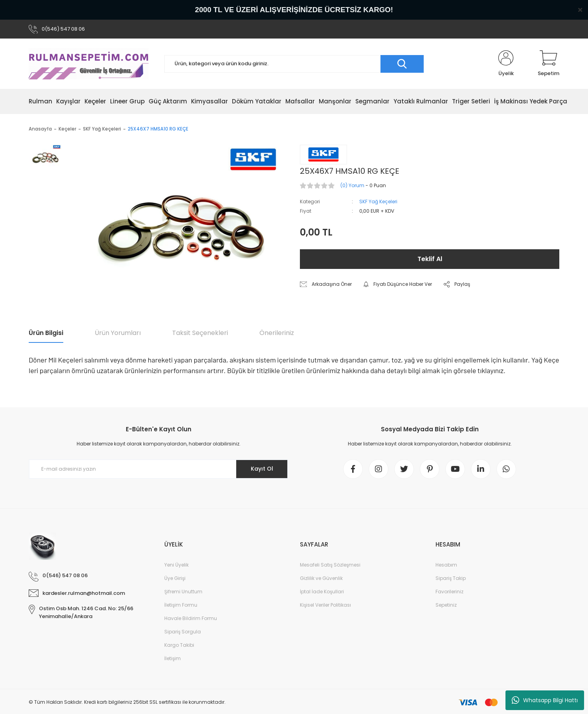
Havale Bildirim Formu (191, 618)
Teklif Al (430, 259)
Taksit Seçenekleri (200, 333)
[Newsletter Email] (158, 469)
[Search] (294, 64)
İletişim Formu (181, 605)
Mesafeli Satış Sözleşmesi (330, 565)
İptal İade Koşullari (322, 592)
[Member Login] (506, 64)
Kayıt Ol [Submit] (262, 469)
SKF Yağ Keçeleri (378, 202)
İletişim (173, 658)
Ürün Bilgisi (46, 333)
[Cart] (548, 64)
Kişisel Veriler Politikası (325, 605)
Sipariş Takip (451, 578)
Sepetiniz (446, 605)
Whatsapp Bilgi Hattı (545, 700)
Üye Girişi (175, 578)
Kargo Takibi (179, 645)
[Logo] (89, 64)
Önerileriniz (277, 333)
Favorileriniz (449, 592)
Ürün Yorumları (118, 333)
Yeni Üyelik (176, 565)
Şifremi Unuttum (183, 592)
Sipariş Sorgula (183, 632)
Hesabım (446, 565)
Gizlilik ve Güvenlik (321, 578)
